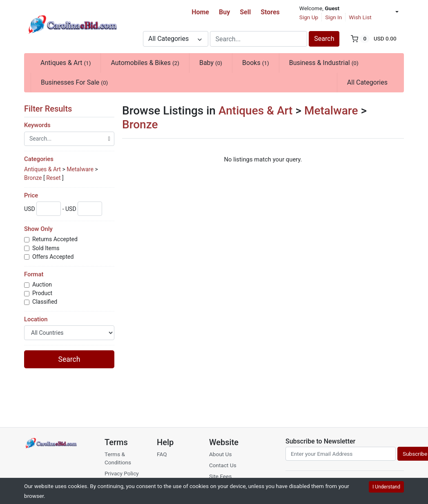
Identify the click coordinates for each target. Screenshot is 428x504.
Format (34, 274)
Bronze (33, 178)
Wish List (360, 17)
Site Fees (220, 476)
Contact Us (223, 465)
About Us (220, 454)
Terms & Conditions (118, 458)
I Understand (386, 487)
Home (200, 12)
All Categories (367, 82)
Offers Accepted (54, 257)
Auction (43, 284)
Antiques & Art (66, 63)
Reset (53, 178)
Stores (270, 12)
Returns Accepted (56, 239)
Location (36, 319)
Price (31, 195)
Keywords (37, 125)
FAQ (162, 454)
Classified (46, 302)
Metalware (80, 169)
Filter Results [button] (52, 109)
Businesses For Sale (74, 82)
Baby (211, 63)
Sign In (333, 17)
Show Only (38, 229)
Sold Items (47, 248)
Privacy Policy (122, 473)
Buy (224, 12)
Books (256, 63)
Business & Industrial (324, 63)
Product (43, 293)
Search (324, 39)
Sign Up (309, 17)
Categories (39, 159)
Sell (245, 12)
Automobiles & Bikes (145, 63)
